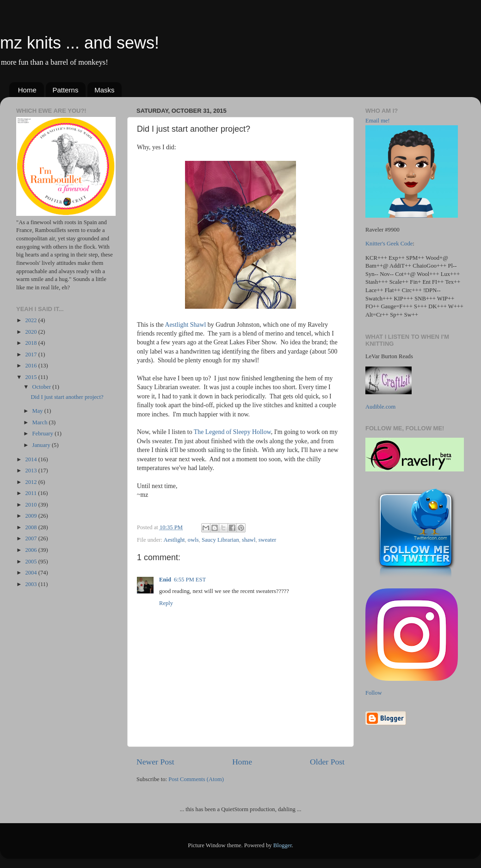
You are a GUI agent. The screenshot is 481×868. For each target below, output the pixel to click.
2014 (31, 459)
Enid (165, 580)
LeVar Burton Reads (389, 356)
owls (193, 540)
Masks (104, 90)
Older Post (327, 762)
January (42, 445)
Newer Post (155, 762)
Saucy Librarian (220, 540)
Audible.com (380, 407)
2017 (31, 355)
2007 (31, 538)
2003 (31, 584)
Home (27, 90)
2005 (31, 562)
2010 (31, 505)
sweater (267, 540)
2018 (31, 343)
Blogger (283, 845)
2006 (31, 550)
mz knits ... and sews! (80, 43)
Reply (166, 603)
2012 (31, 482)
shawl (249, 540)
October (43, 387)
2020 (31, 332)
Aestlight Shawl (185, 325)
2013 (31, 471)
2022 (31, 320)
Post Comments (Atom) (196, 779)
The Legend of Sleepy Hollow (232, 432)
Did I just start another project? (67, 397)
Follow (374, 693)
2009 (31, 516)
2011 (31, 493)
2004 (31, 573)
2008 (31, 527)
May (38, 411)
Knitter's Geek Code (389, 244)
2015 (31, 377)
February (44, 434)
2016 (31, 366)
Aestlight (174, 540)
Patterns (66, 90)
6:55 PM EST (190, 580)
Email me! (378, 121)
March (41, 422)
